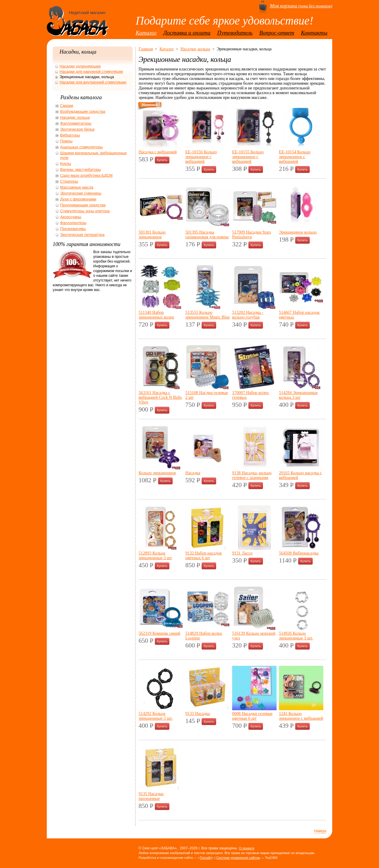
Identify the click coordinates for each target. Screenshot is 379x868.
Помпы (66, 141)
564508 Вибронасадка (299, 553)
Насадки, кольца (195, 49)
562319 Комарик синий (159, 633)
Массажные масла (77, 187)
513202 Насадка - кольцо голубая (248, 315)
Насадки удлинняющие (80, 66)
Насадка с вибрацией (158, 152)
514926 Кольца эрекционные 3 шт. (296, 636)
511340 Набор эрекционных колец (156, 315)
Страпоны (69, 181)
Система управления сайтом (238, 858)
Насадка (193, 473)
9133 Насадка (198, 713)
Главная (146, 49)
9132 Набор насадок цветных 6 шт (204, 555)
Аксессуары (71, 217)
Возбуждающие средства (83, 111)
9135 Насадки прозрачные (151, 796)
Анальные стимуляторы (81, 147)
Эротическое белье (77, 129)
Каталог (146, 33)
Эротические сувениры (81, 193)
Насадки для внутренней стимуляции (93, 82)
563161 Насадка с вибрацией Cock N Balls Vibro (160, 397)
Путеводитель (235, 33)
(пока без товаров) (301, 6)
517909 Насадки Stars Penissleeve (252, 234)
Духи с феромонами (78, 199)
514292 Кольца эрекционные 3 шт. (156, 716)
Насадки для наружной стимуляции (91, 71)
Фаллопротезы (73, 223)
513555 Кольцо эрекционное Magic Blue (208, 315)
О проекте (247, 848)
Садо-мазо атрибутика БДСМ (86, 175)
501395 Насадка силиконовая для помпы (207, 234)
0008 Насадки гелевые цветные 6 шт (252, 716)
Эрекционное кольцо (298, 232)
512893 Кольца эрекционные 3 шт (155, 555)
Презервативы (73, 229)
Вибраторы (70, 135)
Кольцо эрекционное (157, 473)
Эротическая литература (82, 235)
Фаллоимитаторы (76, 123)
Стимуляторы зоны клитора (85, 211)
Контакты (314, 33)
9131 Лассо (242, 553)
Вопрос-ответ (277, 33)
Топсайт (206, 858)
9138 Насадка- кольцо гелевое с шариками (252, 475)
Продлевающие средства (83, 205)
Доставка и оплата (187, 33)
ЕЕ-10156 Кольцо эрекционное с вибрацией (201, 157)
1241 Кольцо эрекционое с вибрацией (301, 716)
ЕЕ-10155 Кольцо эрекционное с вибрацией (248, 157)
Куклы (66, 164)
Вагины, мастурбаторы (81, 169)
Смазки (67, 106)
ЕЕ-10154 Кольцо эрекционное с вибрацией (295, 157)
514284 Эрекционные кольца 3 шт (298, 395)
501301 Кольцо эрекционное (152, 234)
